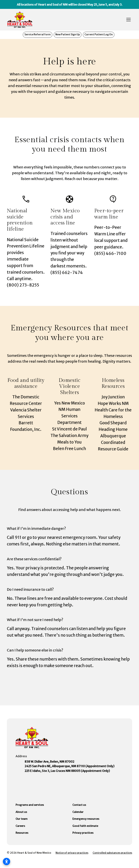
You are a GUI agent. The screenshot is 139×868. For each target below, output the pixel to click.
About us (21, 812)
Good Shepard (113, 423)
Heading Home (113, 429)
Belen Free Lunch (69, 449)
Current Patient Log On (99, 35)
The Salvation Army (69, 436)
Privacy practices (83, 833)
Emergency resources (86, 819)
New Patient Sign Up (68, 35)
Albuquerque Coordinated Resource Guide (113, 442)
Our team (22, 819)
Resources (22, 833)
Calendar (78, 812)
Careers (20, 826)
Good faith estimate (85, 826)
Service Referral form (38, 35)
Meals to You (69, 442)
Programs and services (30, 805)
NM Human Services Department (69, 416)
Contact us (79, 805)
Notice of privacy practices (72, 853)
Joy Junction (113, 397)
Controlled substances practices (112, 853)
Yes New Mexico (69, 403)
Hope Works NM (113, 403)
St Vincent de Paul (69, 429)
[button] (128, 20)
